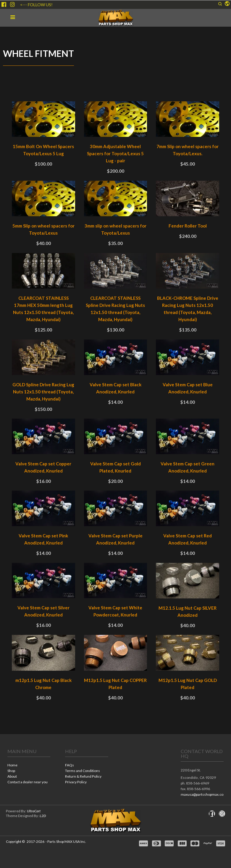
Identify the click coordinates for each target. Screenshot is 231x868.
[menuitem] (29, 766)
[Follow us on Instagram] (12, 4)
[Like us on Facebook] (4, 4)
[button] (220, 4)
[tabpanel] (115, 406)
